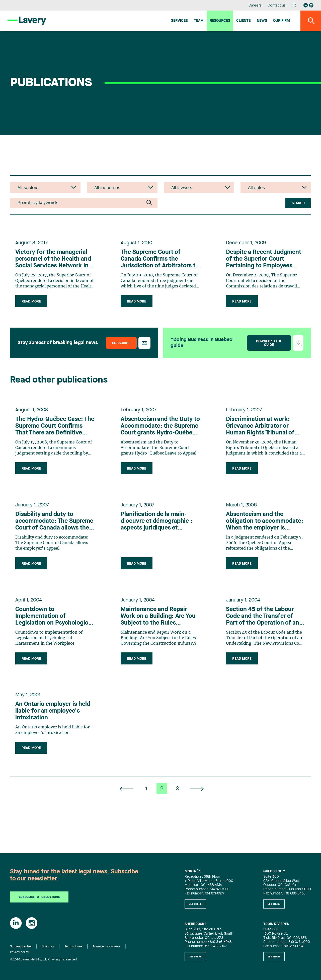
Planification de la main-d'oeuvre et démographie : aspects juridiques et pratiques (157, 526)
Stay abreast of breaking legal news (58, 345)
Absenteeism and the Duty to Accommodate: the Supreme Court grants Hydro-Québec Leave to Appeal (157, 429)
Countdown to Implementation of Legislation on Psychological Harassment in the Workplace (55, 623)
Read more (32, 303)
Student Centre (20, 947)
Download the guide (269, 345)
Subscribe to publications (39, 897)
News (262, 21)
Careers (255, 6)
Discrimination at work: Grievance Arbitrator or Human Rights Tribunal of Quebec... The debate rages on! (264, 429)
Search (298, 203)
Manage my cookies (107, 947)
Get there (195, 904)
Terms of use (73, 947)
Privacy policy (19, 952)
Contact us (277, 6)
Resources (220, 21)
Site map (48, 947)
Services (179, 21)
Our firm (282, 21)
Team (199, 21)
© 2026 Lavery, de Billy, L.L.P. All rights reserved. (44, 960)
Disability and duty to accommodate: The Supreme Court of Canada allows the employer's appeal (55, 526)
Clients (244, 21)
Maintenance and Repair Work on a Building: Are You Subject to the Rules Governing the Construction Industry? (159, 623)
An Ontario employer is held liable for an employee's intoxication (54, 720)
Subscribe (121, 345)
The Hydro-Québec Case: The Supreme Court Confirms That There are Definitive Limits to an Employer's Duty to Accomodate (50, 429)
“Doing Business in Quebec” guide (203, 345)
